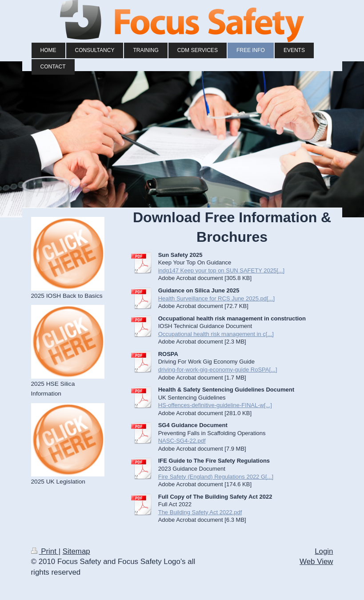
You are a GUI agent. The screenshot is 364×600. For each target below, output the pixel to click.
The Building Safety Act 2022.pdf (200, 512)
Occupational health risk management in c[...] (216, 334)
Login (324, 551)
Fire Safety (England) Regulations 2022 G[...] (216, 477)
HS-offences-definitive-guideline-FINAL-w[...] (215, 405)
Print (45, 551)
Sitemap (76, 551)
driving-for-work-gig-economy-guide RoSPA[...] (218, 370)
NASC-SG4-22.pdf (182, 441)
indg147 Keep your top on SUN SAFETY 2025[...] (222, 270)
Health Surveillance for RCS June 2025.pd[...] (216, 298)
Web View (316, 562)
